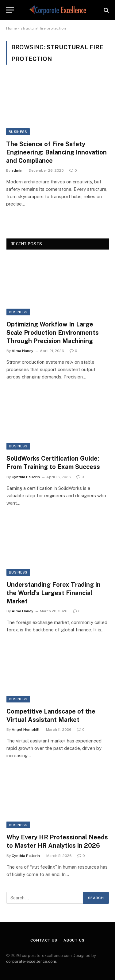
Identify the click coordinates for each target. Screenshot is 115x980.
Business (18, 132)
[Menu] (10, 10)
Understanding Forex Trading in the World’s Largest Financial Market (54, 593)
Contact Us (44, 940)
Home (11, 28)
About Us (74, 940)
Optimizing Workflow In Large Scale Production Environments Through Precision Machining (53, 333)
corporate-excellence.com (31, 961)
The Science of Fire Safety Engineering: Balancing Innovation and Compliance (56, 152)
